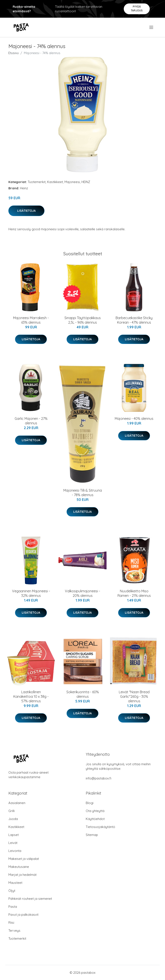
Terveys (14, 931)
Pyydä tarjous (137, 9)
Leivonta (15, 851)
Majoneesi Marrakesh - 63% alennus (31, 320)
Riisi (11, 923)
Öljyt (12, 891)
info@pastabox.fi (99, 778)
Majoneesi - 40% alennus (134, 419)
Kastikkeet (55, 182)
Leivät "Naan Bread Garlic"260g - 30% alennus (134, 696)
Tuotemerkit (37, 182)
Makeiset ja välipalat (24, 859)
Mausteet (15, 883)
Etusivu (14, 53)
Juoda (13, 819)
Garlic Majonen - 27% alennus (31, 421)
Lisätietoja (26, 211)
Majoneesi (72, 182)
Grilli (11, 811)
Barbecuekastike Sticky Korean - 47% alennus (134, 320)
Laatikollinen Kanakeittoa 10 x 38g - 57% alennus (31, 696)
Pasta (13, 907)
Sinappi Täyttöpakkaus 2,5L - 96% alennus (83, 320)
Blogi (90, 803)
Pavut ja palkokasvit (23, 915)
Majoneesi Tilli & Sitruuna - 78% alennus (83, 493)
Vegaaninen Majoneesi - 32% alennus (31, 593)
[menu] (152, 27)
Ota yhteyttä (95, 811)
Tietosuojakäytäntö (100, 827)
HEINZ (86, 182)
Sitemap (92, 835)
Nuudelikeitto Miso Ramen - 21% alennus (134, 593)
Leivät (13, 843)
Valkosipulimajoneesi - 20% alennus (82, 593)
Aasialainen (17, 803)
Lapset (14, 835)
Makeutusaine (19, 867)
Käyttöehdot (95, 819)
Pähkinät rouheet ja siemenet (30, 899)
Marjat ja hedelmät (22, 875)
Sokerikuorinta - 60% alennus (83, 694)
